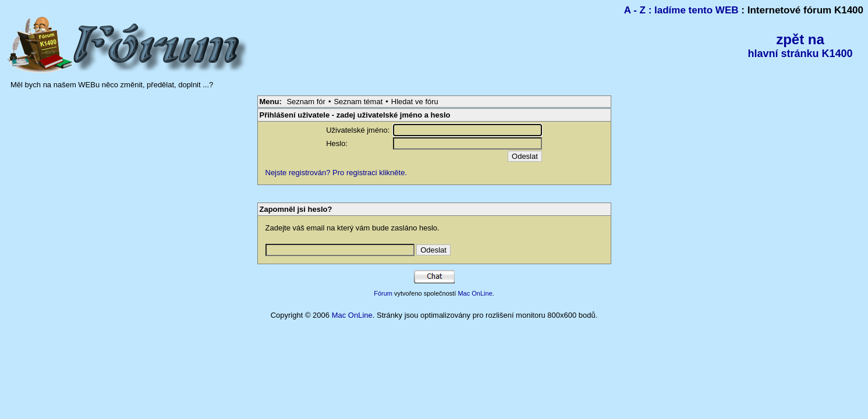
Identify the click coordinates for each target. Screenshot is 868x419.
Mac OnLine (475, 293)
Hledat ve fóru (415, 102)
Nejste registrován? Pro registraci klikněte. (336, 173)
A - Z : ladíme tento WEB (681, 10)
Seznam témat (358, 102)
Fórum (383, 293)
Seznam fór (306, 102)
